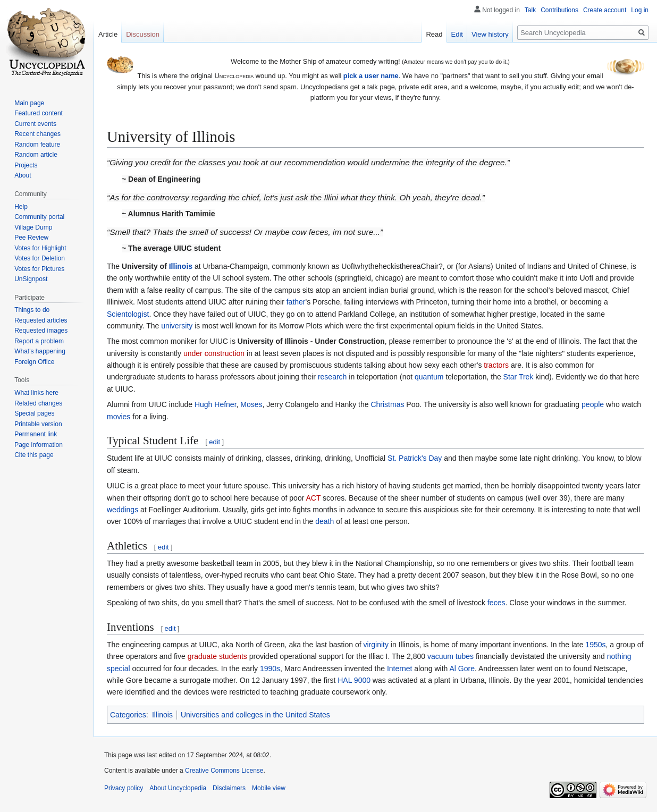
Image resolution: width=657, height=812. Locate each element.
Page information (39, 445)
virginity (376, 645)
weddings (123, 510)
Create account (605, 10)
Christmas (387, 404)
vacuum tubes (450, 656)
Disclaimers (229, 788)
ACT (313, 498)
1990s (270, 669)
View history (490, 34)
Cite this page (34, 455)
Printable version (38, 424)
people (593, 404)
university (177, 326)
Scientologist (128, 314)
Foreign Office (34, 362)
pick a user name (371, 76)
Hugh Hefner (216, 404)
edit (214, 442)
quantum (429, 377)
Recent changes (37, 134)
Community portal (39, 217)
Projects (26, 165)
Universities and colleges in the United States (255, 715)
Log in (640, 10)
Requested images (41, 331)
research (332, 377)
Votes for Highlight (40, 248)
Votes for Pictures (39, 269)
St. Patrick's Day (415, 458)
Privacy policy (124, 788)
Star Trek (519, 377)
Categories (128, 715)
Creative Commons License (224, 771)
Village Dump (33, 227)
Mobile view (269, 788)
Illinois (181, 266)
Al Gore (462, 669)
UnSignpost (31, 279)
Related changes (38, 403)
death (325, 521)
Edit (457, 34)
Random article (36, 155)
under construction (214, 353)
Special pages (34, 413)
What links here (36, 393)
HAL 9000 (354, 680)
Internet (399, 669)
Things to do (32, 310)
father (296, 302)
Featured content (39, 113)
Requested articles (41, 320)
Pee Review (31, 238)
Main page (29, 103)
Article (108, 34)
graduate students (217, 656)
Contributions (559, 10)
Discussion (143, 34)
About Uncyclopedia (178, 788)
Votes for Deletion (40, 258)
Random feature (37, 145)
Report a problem (39, 341)
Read (434, 34)
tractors (496, 365)
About (23, 175)
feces (496, 603)
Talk (530, 10)
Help (21, 207)
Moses (251, 404)
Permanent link (36, 434)
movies (119, 417)
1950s (595, 645)
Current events (35, 124)
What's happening (40, 351)
